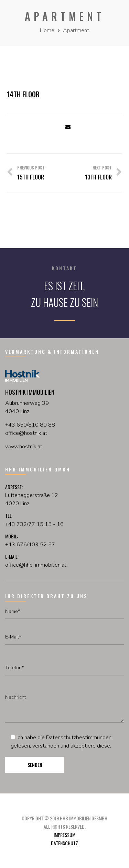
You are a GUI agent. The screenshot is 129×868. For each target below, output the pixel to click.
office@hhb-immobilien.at (36, 565)
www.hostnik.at (24, 447)
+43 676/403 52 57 (30, 545)
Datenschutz (64, 843)
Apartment (76, 30)
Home (47, 30)
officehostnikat (26, 433)
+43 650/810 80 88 (30, 425)
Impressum (64, 835)
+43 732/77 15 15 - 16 (34, 524)
